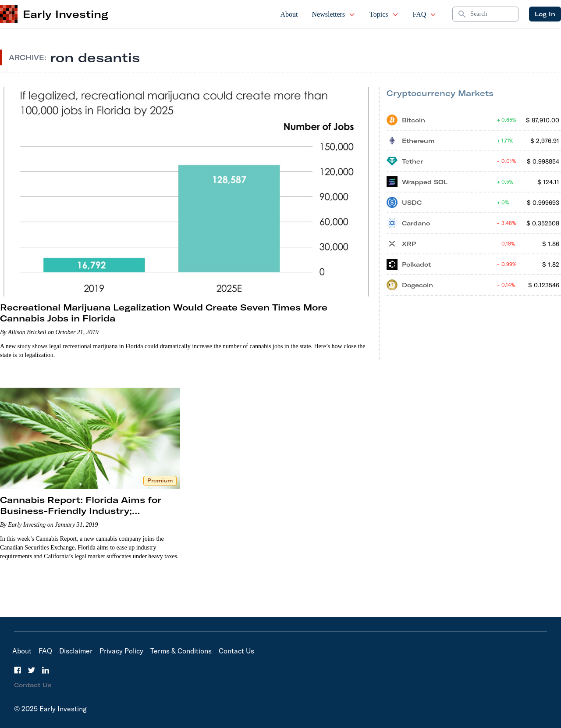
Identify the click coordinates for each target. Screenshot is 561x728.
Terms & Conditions (181, 651)
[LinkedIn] (46, 670)
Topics (384, 14)
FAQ (425, 14)
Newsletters (334, 14)
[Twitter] (32, 670)
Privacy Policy (121, 651)
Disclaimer (76, 651)
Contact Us (236, 651)
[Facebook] (18, 670)
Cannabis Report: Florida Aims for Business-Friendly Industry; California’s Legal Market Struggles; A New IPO (89, 516)
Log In (545, 14)
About (289, 14)
